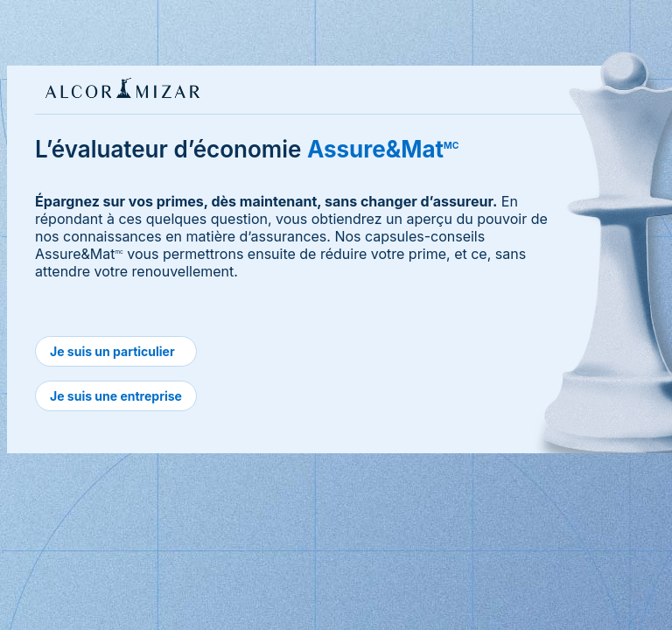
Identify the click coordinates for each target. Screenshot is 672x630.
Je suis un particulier (112, 351)
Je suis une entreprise (116, 396)
